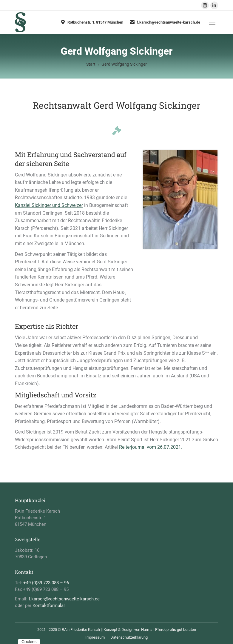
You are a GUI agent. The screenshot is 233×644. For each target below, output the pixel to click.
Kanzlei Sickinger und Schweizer (49, 205)
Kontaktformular (49, 605)
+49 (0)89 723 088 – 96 (46, 583)
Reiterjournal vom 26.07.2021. (151, 447)
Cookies (29, 642)
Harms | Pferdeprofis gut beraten (169, 630)
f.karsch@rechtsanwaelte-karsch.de (165, 22)
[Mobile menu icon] (212, 22)
